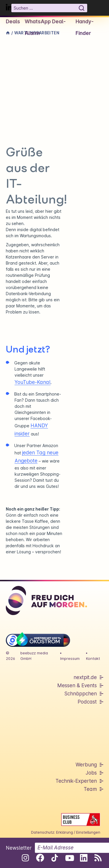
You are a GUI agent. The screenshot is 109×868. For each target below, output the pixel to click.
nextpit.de (85, 677)
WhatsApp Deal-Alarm (45, 27)
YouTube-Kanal (33, 382)
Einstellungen (88, 832)
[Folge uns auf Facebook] (40, 858)
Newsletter (19, 848)
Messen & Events (77, 685)
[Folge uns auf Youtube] (69, 858)
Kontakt (93, 658)
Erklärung (65, 832)
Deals (13, 22)
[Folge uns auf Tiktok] (54, 859)
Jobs (91, 773)
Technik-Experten (76, 781)
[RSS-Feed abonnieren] (98, 858)
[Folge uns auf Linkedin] (84, 858)
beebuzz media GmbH (34, 656)
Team (90, 789)
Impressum (70, 658)
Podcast (87, 702)
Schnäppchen (81, 694)
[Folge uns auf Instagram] (25, 858)
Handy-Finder (85, 27)
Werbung (86, 765)
